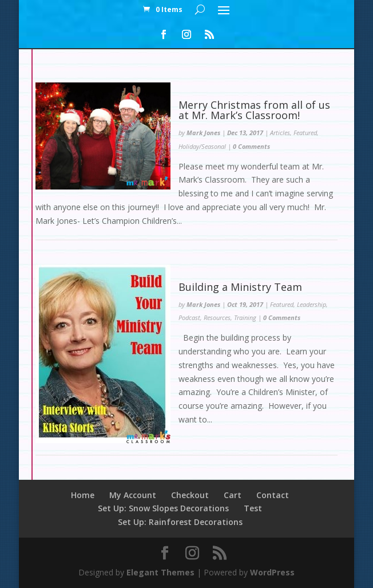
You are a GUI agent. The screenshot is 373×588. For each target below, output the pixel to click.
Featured (305, 133)
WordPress (272, 572)
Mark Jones (203, 133)
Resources (217, 317)
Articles (280, 133)
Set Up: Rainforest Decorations (180, 522)
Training (245, 317)
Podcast (189, 317)
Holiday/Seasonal (202, 146)
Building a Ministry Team (242, 287)
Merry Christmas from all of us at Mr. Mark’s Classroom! (254, 110)
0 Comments (251, 146)
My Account (133, 495)
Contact (273, 495)
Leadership (312, 304)
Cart (233, 495)
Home (83, 495)
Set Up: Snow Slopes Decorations (163, 508)
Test (253, 508)
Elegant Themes (160, 572)
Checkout (190, 495)
